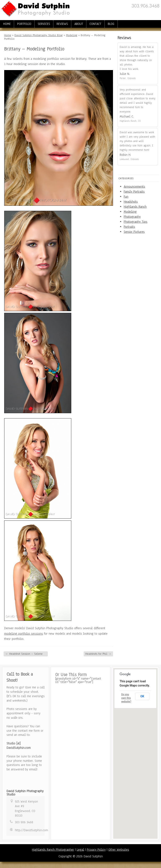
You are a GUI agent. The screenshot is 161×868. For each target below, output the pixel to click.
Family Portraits (134, 192)
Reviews (62, 24)
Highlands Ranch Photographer (53, 850)
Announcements (134, 187)
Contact (95, 24)
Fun (126, 197)
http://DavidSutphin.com (31, 830)
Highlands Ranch (135, 207)
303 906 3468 (24, 822)
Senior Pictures (134, 232)
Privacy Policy (96, 850)
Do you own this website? (126, 698)
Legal (80, 850)
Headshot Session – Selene (24, 654)
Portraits (129, 227)
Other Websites (119, 850)
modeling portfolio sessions (24, 634)
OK (142, 696)
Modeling (72, 35)
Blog (111, 24)
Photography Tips (136, 222)
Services (44, 24)
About (79, 24)
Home (7, 24)
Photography (132, 217)
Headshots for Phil (98, 654)
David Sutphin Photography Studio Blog (39, 35)
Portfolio (24, 24)
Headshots (131, 202)
